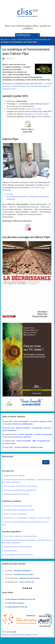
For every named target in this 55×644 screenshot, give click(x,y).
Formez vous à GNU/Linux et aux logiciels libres (20, 490)
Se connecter (14, 635)
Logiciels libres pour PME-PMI (14, 476)
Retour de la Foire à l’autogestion (15, 514)
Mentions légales (25, 635)
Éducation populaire (25, 40)
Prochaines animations (22, 571)
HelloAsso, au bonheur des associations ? (19, 547)
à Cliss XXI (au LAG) (33, 109)
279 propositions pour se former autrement (19, 555)
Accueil (14, 40)
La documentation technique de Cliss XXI (20, 599)
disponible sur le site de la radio (36, 114)
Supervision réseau (11, 551)
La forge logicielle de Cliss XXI (16, 607)
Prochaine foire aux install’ (24, 574)
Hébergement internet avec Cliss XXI (17, 494)
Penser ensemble (40, 40)
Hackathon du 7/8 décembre (30, 578)
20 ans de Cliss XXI (27, 582)
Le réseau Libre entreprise (15, 603)
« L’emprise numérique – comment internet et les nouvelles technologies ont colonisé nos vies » (27, 86)
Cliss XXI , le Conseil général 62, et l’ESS (18, 506)
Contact (35, 635)
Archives (5, 635)
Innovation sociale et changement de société (19, 510)
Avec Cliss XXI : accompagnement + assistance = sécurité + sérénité (27, 518)
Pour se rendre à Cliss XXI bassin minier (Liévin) (21, 486)
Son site (10, 194)
